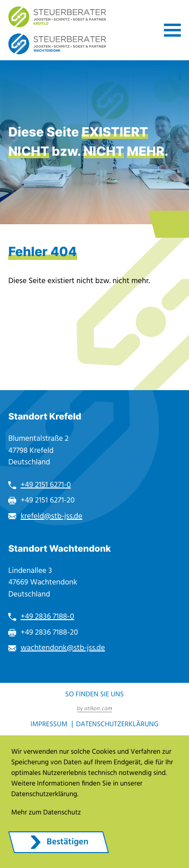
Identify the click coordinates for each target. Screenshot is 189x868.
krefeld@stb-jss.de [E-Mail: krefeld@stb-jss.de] (52, 516)
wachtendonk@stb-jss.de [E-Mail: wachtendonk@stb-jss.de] (63, 648)
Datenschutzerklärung (117, 724)
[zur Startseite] (57, 17)
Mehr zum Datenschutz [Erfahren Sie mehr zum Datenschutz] (46, 812)
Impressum (49, 724)
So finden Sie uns (94, 694)
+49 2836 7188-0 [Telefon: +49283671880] (47, 617)
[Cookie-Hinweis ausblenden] (59, 842)
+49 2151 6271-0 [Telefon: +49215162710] (46, 485)
